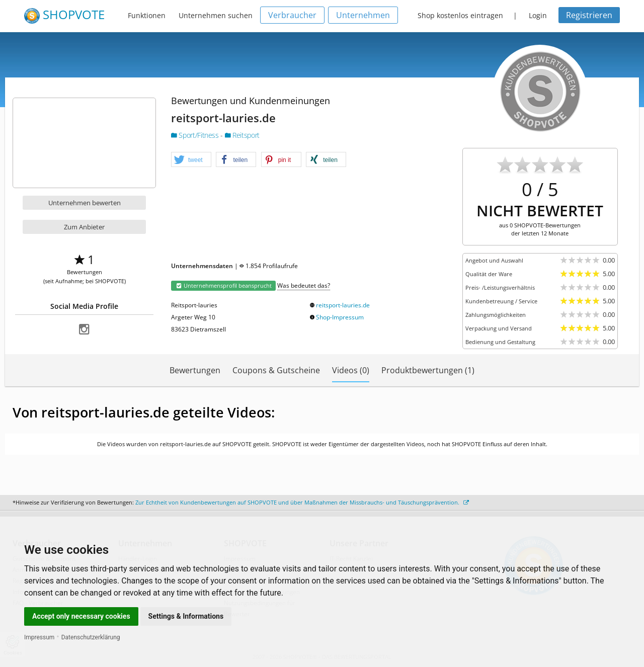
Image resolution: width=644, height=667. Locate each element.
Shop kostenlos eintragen (460, 15)
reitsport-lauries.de (343, 305)
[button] (191, 160)
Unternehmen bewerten (85, 203)
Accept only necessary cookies (81, 616)
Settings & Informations (186, 616)
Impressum (39, 637)
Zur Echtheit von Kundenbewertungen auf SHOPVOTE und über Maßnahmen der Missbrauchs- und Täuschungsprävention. (302, 502)
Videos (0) (351, 370)
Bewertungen (195, 370)
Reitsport (242, 135)
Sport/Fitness (196, 135)
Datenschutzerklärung (91, 637)
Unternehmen (363, 15)
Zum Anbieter (84, 227)
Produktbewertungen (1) (428, 370)
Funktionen (147, 15)
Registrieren (589, 15)
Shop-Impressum (340, 317)
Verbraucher (292, 15)
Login (538, 15)
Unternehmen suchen (216, 15)
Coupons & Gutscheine (276, 370)
